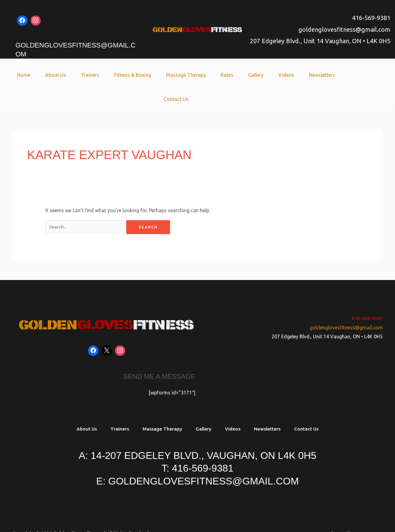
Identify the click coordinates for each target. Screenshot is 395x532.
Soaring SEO (369, 510)
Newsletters (303, 75)
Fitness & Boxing (126, 75)
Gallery (241, 75)
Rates (215, 75)
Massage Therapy (176, 75)
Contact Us (341, 75)
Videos (269, 75)
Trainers (85, 75)
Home (24, 75)
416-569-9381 (371, 18)
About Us (53, 75)
